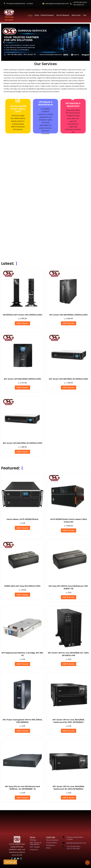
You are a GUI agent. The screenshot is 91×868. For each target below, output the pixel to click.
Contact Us (34, 849)
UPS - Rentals (35, 847)
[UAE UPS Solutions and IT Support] (17, 839)
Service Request (63, 15)
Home (30, 15)
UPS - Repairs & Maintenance (36, 843)
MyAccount (76, 15)
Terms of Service (52, 840)
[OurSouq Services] (9, 12)
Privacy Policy (51, 843)
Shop (37, 15)
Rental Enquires (48, 15)
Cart (85, 15)
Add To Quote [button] (22, 323)
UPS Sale (33, 840)
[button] (4, 42)
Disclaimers (51, 845)
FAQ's (48, 848)
